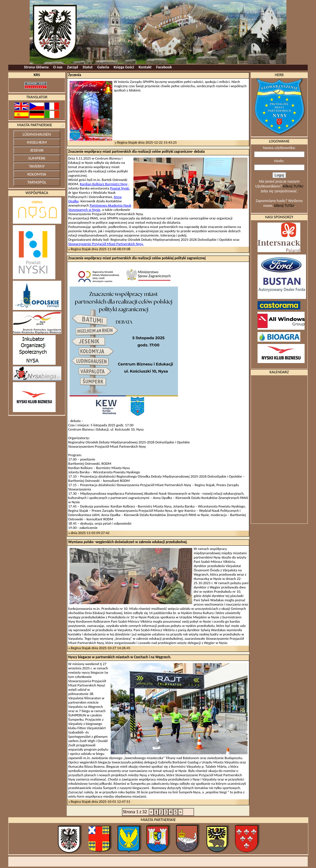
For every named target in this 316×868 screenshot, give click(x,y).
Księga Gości (124, 67)
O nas (58, 67)
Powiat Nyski (120, 188)
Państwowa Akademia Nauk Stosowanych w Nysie (100, 207)
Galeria (103, 67)
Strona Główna (36, 67)
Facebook (164, 67)
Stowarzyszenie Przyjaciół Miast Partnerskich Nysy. (106, 244)
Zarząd (73, 67)
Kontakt (145, 67)
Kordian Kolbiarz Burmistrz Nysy (104, 184)
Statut (88, 67)
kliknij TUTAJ (284, 206)
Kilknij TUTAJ (293, 186)
